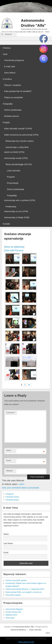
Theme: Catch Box (35, 630)
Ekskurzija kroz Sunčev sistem (20, 141)
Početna (7, 48)
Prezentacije (13, 183)
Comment (11, 412)
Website (9, 471)
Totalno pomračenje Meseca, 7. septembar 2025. (25, 589)
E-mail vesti (10, 66)
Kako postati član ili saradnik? (18, 91)
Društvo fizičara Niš (13, 612)
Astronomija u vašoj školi (17, 147)
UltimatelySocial (26, 642)
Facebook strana (12, 497)
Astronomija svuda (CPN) (16, 158)
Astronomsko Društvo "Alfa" (25, 627)
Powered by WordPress (18, 630)
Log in (48, 633)
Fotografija (12, 195)
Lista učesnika (14, 171)
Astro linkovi (10, 73)
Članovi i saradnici (13, 85)
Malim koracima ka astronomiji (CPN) (21, 135)
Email (9, 460)
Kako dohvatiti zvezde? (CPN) (18, 129)
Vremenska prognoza (14, 60)
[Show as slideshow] (14, 247)
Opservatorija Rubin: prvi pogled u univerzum (24, 592)
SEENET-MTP (11, 615)
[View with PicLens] (14, 250)
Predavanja (11, 206)
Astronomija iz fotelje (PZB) (17, 217)
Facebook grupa (12, 500)
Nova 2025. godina (13, 595)
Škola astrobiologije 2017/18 (19, 164)
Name (9, 450)
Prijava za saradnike (14, 97)
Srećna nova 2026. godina (16, 580)
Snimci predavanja (13, 110)
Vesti (5, 54)
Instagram (10, 494)
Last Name (8, 543)
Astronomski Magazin (14, 609)
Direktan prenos (12, 116)
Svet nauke (10, 618)
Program (11, 177)
